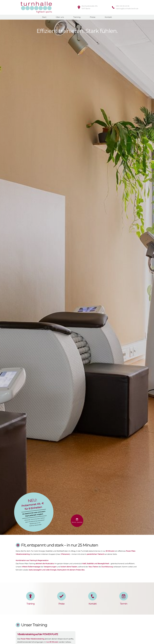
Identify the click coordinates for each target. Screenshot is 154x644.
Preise (93, 17)
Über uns (60, 17)
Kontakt (108, 17)
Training (77, 17)
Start (44, 17)
